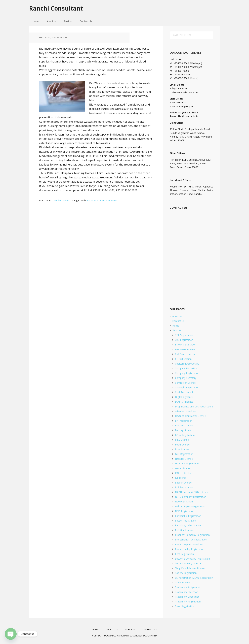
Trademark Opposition (187, 597)
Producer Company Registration (192, 535)
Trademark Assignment (188, 587)
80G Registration (184, 340)
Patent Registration (185, 521)
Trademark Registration (188, 602)
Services (177, 330)
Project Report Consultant (189, 544)
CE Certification (183, 359)
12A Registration (184, 335)
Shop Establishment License (190, 568)
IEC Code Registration (187, 463)
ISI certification (183, 468)
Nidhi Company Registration (190, 506)
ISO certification (184, 473)
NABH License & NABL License (192, 492)
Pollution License (184, 530)
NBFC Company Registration (191, 497)
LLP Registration (184, 487)
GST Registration (184, 454)
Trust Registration (185, 606)
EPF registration (184, 421)
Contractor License (185, 383)
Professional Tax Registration (191, 540)
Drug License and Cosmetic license (194, 407)
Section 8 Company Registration (192, 559)
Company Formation (186, 368)
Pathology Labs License (188, 525)
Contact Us (178, 321)
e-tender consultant (186, 411)
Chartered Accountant (187, 364)
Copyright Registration (187, 387)
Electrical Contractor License (190, 416)
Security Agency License (188, 563)
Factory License (184, 430)
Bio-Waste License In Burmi (102, 200)
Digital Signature (184, 397)
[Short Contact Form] (191, 255)
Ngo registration (184, 502)
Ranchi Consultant (57, 8)
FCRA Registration (185, 435)
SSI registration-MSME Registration (194, 578)
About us (177, 316)
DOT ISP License (184, 402)
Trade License (183, 582)
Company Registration (187, 373)
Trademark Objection (187, 592)
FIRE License (182, 440)
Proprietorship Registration (190, 549)
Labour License (183, 483)
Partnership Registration (188, 516)
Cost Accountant (184, 392)
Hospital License (184, 459)
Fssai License (182, 449)
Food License (182, 445)
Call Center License (185, 354)
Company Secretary (186, 378)
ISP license (181, 478)
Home (176, 326)
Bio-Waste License (185, 349)
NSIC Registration (185, 511)
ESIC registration (184, 425)
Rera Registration (184, 554)
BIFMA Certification (186, 345)
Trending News (61, 200)
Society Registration (186, 573)
